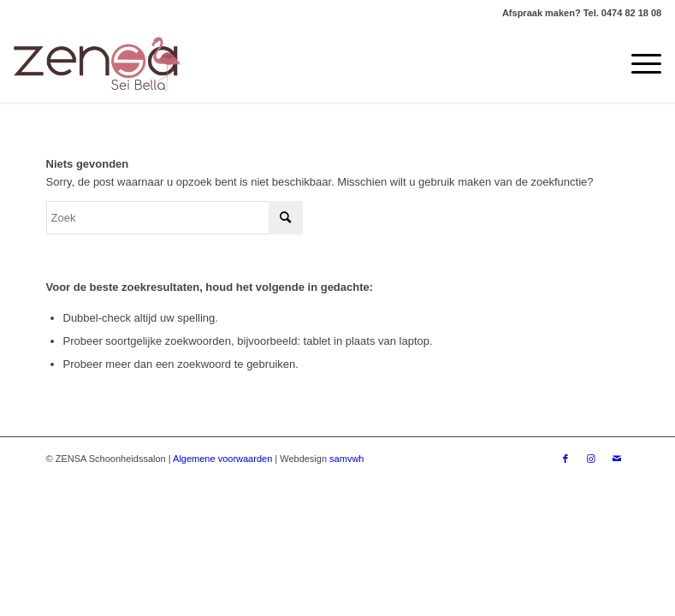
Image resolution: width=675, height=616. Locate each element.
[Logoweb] (98, 64)
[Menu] (638, 64)
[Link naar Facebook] (565, 459)
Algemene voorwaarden (222, 459)
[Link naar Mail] (617, 459)
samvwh (346, 459)
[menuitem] (638, 64)
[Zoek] (175, 218)
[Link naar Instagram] (591, 459)
